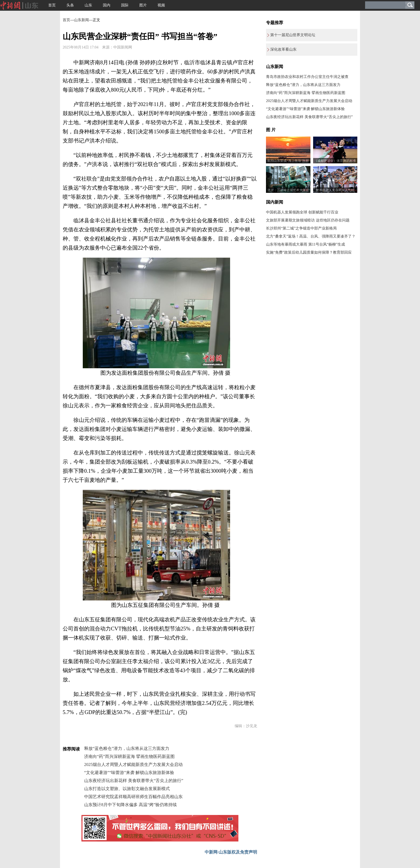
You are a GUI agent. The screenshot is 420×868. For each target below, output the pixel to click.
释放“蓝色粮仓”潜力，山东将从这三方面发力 (127, 748)
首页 (52, 5)
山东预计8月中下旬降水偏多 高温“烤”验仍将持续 (130, 805)
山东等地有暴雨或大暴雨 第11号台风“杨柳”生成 (305, 244)
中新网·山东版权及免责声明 (231, 852)
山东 (88, 5)
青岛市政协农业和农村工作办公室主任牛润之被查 (307, 77)
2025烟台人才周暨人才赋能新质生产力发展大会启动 (133, 764)
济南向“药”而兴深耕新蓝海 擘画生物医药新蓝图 (129, 756)
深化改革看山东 (283, 49)
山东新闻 (81, 20)
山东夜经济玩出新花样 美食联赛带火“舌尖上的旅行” (134, 781)
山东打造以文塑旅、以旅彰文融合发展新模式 (127, 789)
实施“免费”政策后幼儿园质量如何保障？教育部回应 (309, 252)
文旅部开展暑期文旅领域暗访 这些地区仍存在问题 (308, 220)
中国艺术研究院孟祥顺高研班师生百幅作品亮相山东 (133, 797)
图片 (143, 5)
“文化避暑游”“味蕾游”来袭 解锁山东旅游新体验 (129, 773)
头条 (70, 5)
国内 (107, 5)
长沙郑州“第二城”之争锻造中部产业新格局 (301, 228)
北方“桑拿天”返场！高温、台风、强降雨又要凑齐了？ (311, 236)
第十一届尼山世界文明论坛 (293, 35)
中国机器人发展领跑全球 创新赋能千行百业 (302, 212)
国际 (125, 5)
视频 (161, 5)
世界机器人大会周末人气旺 (335, 190)
